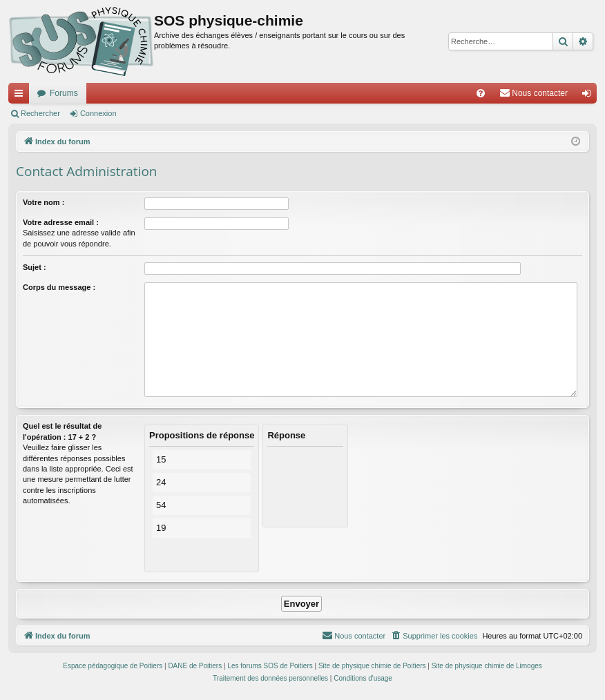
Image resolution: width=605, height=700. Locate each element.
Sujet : (35, 267)
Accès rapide (21, 96)
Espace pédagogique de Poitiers (113, 666)
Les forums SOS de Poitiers (270, 666)
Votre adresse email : (61, 222)
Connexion (98, 113)
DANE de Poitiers (195, 666)
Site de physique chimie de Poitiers (372, 666)
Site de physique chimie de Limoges (487, 666)
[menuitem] (481, 93)
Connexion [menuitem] (589, 96)
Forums (64, 93)
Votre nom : (44, 202)
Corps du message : (59, 287)
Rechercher (40, 113)
